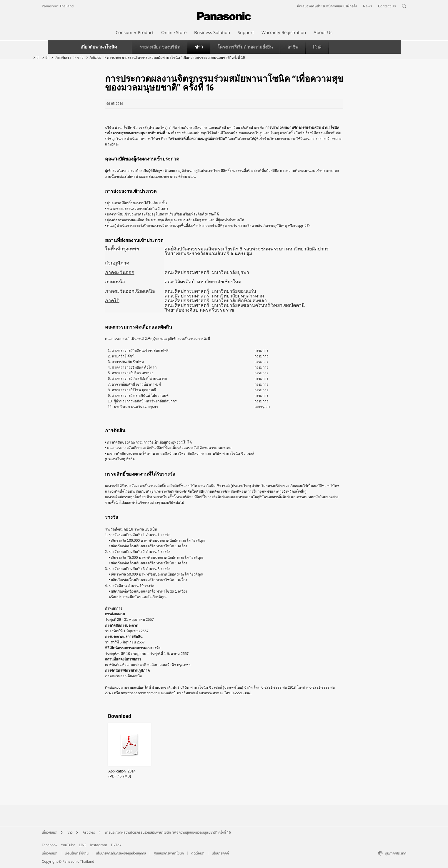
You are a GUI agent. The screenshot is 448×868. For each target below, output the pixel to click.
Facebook (50, 845)
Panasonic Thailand (58, 6)
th (38, 58)
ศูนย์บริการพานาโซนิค (169, 853)
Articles (95, 58)
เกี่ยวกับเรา (63, 58)
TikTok (116, 845)
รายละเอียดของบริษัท (160, 47)
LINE (83, 845)
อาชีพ (293, 47)
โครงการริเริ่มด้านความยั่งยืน (245, 47)
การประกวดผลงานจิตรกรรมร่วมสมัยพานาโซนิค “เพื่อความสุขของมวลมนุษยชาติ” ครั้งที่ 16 (168, 832)
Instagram (99, 845)
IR (317, 47)
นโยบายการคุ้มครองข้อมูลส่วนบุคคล (121, 853)
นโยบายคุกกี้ (220, 853)
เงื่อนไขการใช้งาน (77, 853)
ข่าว (199, 47)
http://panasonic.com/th (139, 693)
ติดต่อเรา (198, 853)
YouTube (68, 845)
